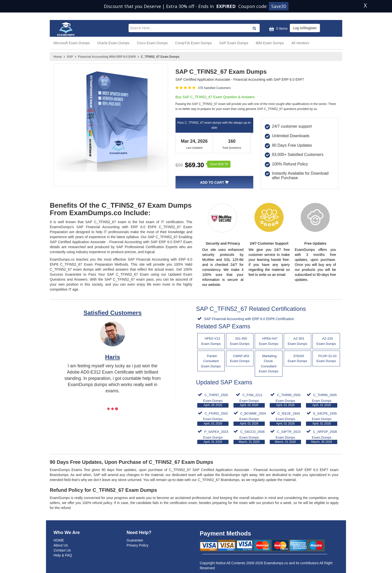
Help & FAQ (63, 555)
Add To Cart (214, 182)
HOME (59, 540)
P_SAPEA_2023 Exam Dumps (213, 437)
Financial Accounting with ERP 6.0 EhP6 (107, 57)
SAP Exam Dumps (234, 43)
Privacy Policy (138, 545)
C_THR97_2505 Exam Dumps (213, 400)
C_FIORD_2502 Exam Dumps (213, 419)
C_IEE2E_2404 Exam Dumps (285, 419)
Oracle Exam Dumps (113, 43)
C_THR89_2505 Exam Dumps (285, 400)
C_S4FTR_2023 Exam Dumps (285, 437)
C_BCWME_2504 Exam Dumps (250, 419)
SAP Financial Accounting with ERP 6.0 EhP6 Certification (248, 319)
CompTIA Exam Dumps (193, 43)
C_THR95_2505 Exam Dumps (322, 400)
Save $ (219, 164)
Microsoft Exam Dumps (72, 43)
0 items (278, 29)
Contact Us (62, 550)
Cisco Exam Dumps (152, 43)
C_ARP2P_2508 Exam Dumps (322, 437)
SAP (70, 57)
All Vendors (300, 43)
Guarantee (135, 540)
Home (58, 57)
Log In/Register (305, 28)
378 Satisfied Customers (214, 88)
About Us (61, 545)
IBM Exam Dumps (270, 43)
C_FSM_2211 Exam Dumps (249, 400)
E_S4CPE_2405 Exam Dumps (322, 419)
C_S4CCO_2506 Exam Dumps (249, 437)
